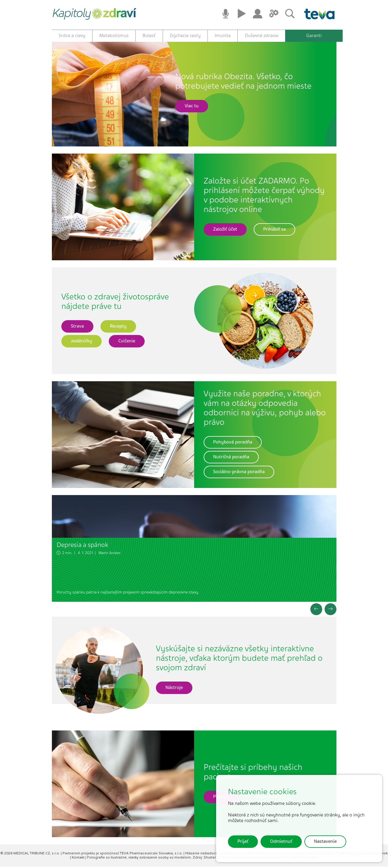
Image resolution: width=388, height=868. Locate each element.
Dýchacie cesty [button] (185, 36)
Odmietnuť (281, 841)
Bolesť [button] (149, 36)
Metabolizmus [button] (114, 36)
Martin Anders (109, 555)
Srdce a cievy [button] (72, 36)
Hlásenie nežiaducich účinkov (210, 855)
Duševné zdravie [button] (262, 36)
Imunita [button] (223, 36)
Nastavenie (325, 841)
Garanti (314, 36)
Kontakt (79, 859)
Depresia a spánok (82, 546)
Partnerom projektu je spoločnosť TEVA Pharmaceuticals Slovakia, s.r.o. (123, 855)
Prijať (243, 841)
